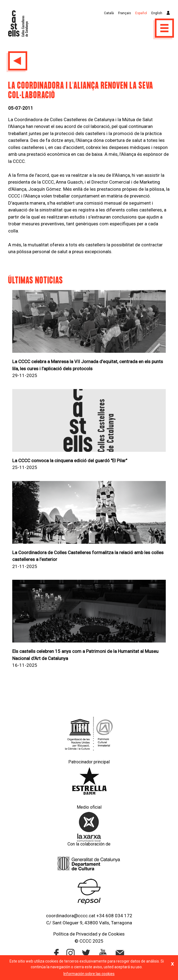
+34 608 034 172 (114, 916)
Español (141, 13)
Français (125, 13)
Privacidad (87, 934)
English (157, 13)
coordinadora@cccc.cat (71, 916)
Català (109, 13)
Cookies (116, 934)
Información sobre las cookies (89, 974)
